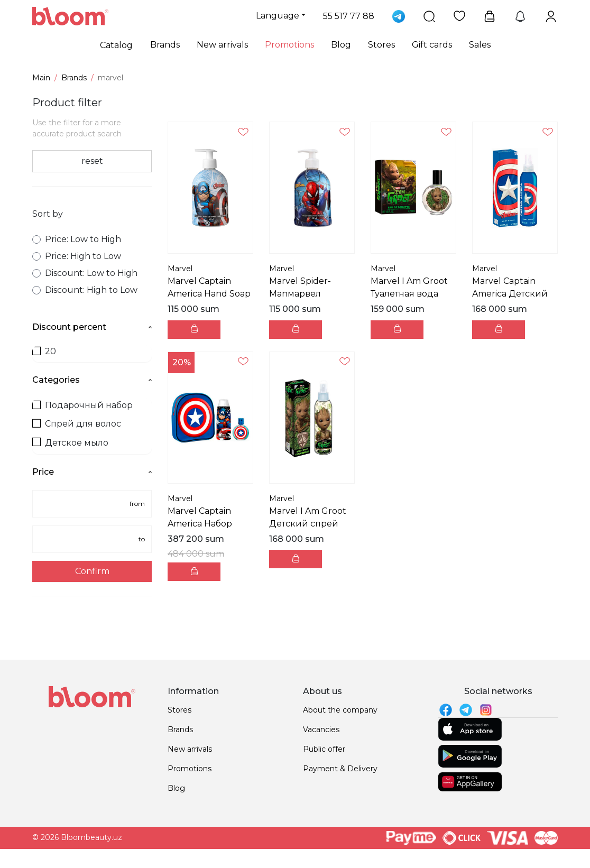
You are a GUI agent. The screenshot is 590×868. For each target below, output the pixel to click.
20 (44, 351)
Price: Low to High (77, 239)
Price (92, 472)
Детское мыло (70, 443)
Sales (480, 45)
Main (41, 78)
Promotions (289, 45)
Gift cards (432, 45)
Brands (165, 45)
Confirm (92, 571)
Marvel (180, 269)
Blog (341, 45)
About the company (340, 710)
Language (278, 16)
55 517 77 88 (349, 16)
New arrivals (222, 45)
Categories (92, 380)
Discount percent (92, 327)
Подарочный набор (82, 405)
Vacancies (321, 730)
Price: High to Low (77, 256)
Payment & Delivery (340, 769)
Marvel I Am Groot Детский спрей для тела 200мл (308, 524)
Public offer (324, 749)
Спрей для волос (77, 424)
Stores (381, 45)
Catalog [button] (116, 45)
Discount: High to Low (85, 290)
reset (92, 161)
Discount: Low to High (85, 273)
